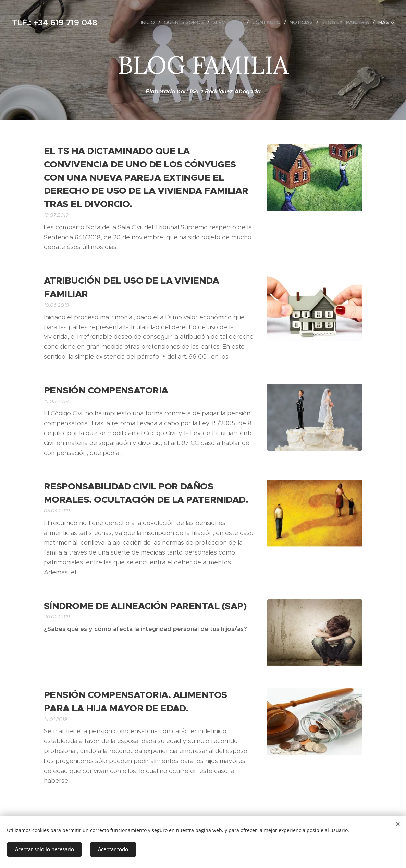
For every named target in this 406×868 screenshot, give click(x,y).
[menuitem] (150, 22)
